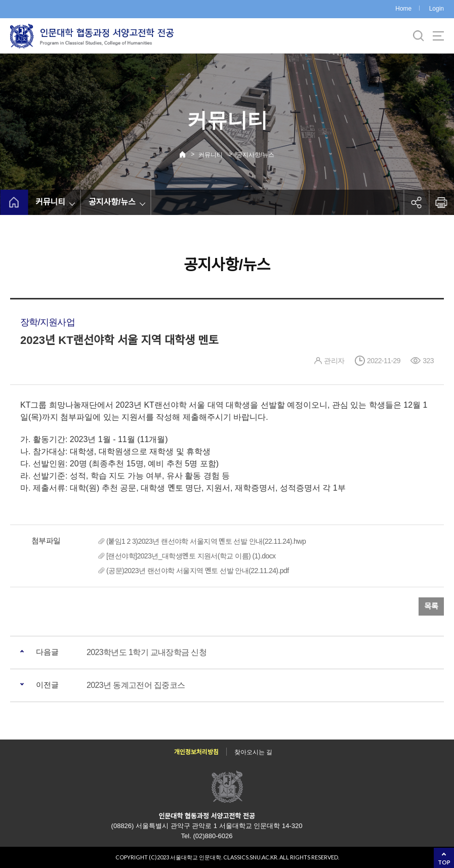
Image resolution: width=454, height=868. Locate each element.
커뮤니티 (211, 155)
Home (403, 9)
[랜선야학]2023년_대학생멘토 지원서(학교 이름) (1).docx (191, 556)
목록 (431, 606)
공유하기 (416, 202)
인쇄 (441, 202)
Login (437, 9)
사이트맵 (438, 36)
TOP (444, 862)
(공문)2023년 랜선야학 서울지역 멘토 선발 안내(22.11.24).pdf (198, 571)
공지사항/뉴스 (255, 155)
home (14, 202)
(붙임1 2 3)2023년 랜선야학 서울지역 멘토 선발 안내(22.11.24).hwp (206, 541)
